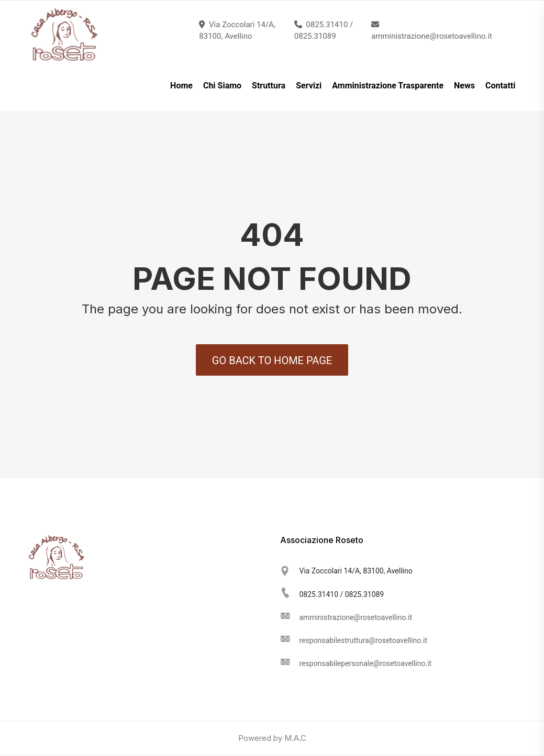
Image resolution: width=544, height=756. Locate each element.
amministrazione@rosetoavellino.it (356, 617)
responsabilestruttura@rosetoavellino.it (363, 640)
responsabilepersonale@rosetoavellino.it (366, 663)
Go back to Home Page (272, 360)
